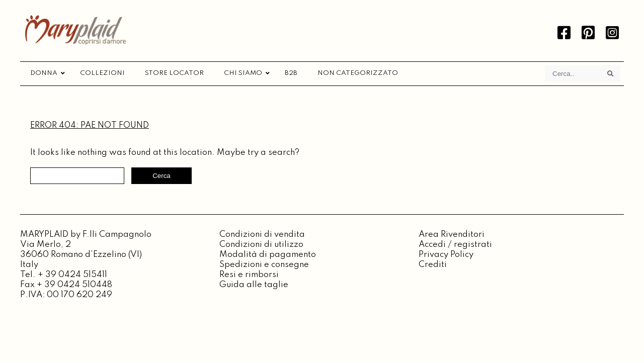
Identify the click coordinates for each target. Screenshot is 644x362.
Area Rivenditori (452, 235)
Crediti (433, 265)
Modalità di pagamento (268, 255)
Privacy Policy (446, 255)
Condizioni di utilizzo (261, 245)
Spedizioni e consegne (264, 265)
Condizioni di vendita (262, 235)
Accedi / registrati (455, 245)
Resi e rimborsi (249, 275)
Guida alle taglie (254, 285)
